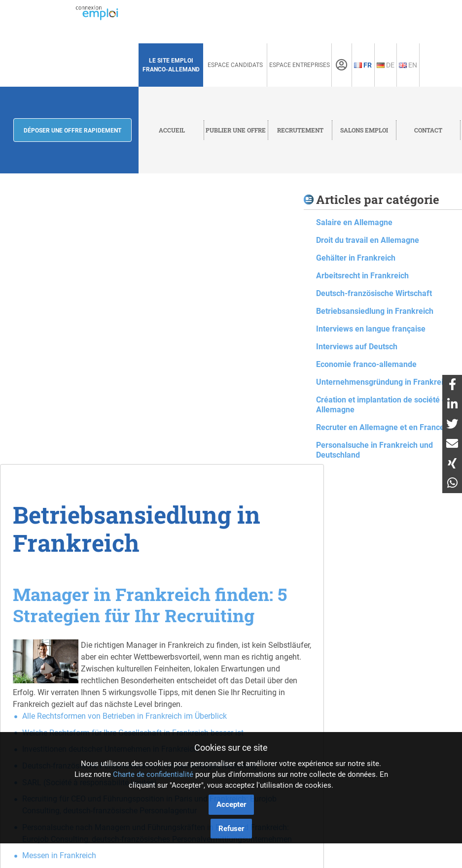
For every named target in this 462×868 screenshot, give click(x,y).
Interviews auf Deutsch (357, 347)
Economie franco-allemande (366, 364)
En (408, 65)
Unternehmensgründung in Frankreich (384, 382)
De (386, 65)
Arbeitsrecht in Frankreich (362, 276)
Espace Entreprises (300, 65)
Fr (363, 65)
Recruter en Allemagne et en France (380, 427)
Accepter (231, 804)
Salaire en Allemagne (354, 222)
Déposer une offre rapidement (72, 131)
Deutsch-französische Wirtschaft (374, 293)
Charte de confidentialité (153, 774)
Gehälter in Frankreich (356, 258)
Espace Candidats (235, 65)
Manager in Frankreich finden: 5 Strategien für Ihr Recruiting (150, 605)
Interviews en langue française (371, 329)
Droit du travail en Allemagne (368, 240)
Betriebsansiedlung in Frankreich (375, 311)
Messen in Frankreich (59, 855)
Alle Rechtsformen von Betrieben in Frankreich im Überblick (124, 716)
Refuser (231, 829)
